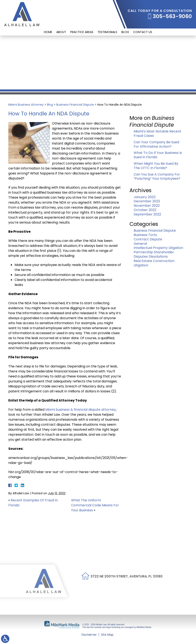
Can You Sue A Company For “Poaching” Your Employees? (157, 177)
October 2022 (145, 210)
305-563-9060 (172, 17)
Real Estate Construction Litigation (154, 263)
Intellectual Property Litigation (158, 248)
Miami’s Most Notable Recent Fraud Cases (157, 133)
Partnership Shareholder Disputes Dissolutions (154, 254)
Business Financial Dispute (75, 105)
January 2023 (145, 197)
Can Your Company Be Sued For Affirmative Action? (156, 144)
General (140, 244)
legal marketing (113, 627)
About (61, 32)
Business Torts (145, 235)
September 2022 (147, 214)
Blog (125, 32)
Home (48, 32)
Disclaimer (89, 635)
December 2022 (147, 201)
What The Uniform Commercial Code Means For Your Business (95, 505)
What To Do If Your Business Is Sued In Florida (158, 155)
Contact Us (143, 32)
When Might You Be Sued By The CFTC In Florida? (156, 166)
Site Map (107, 635)
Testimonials (107, 32)
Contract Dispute (148, 239)
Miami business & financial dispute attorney (81, 410)
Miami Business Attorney (26, 105)
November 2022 (147, 206)
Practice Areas (82, 32)
